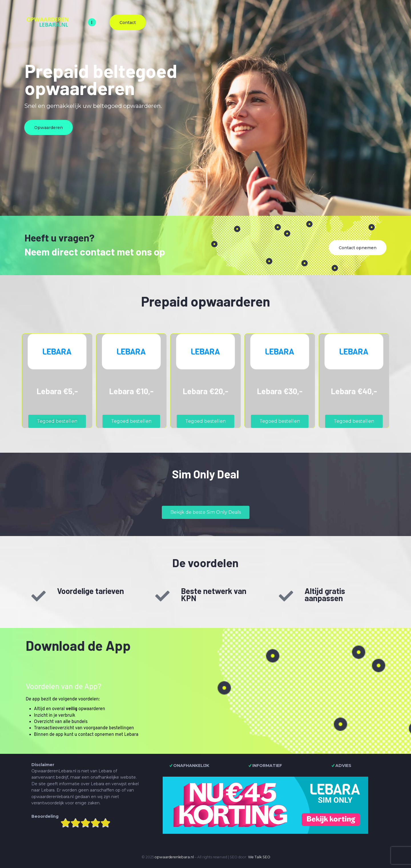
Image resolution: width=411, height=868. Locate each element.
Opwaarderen (49, 128)
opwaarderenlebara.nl (174, 857)
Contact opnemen (358, 248)
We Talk (255, 857)
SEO (266, 857)
